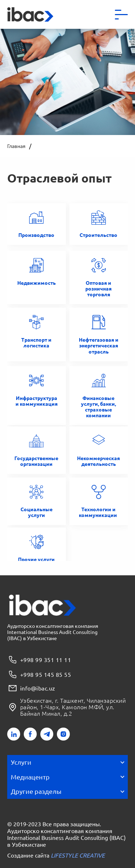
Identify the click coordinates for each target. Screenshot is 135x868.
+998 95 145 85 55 (39, 674)
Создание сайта (56, 855)
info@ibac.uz (31, 688)
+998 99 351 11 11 (39, 660)
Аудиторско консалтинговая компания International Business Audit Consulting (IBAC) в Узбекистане (66, 837)
